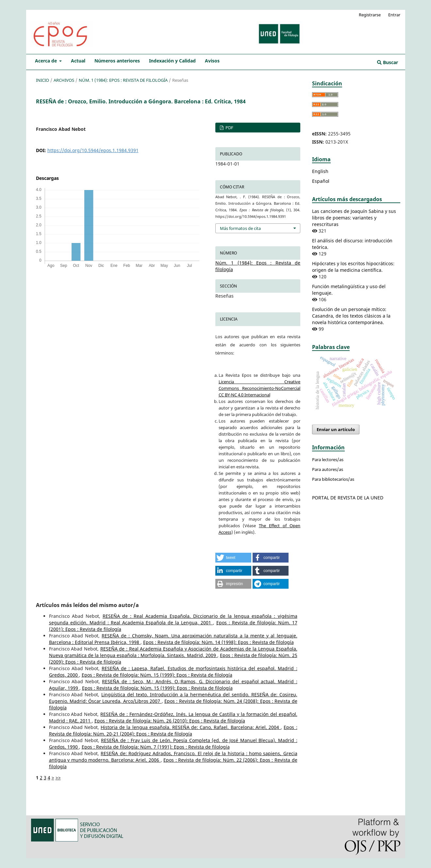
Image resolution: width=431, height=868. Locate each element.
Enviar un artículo (336, 429)
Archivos (64, 80)
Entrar (394, 15)
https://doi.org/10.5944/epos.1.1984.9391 (93, 150)
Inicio (42, 80)
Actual (78, 61)
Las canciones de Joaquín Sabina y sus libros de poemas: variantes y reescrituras (354, 218)
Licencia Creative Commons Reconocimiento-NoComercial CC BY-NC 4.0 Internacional (260, 388)
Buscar (388, 62)
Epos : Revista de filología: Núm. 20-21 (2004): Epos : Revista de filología (173, 730)
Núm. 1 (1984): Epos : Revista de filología (123, 80)
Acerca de (47, 61)
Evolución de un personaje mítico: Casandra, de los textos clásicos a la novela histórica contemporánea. (351, 316)
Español (321, 181)
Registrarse (370, 15)
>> (58, 778)
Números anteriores (117, 61)
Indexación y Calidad (172, 61)
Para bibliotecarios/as (333, 479)
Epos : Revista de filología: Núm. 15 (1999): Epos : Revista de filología (157, 675)
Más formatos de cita (240, 228)
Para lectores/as (328, 460)
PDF (229, 128)
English (320, 171)
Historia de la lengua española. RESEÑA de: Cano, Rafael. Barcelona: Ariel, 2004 (191, 727)
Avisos (212, 61)
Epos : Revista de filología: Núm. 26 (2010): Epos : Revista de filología (170, 721)
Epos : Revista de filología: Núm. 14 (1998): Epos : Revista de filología (218, 642)
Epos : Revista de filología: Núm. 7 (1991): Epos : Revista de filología (156, 747)
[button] (233, 558)
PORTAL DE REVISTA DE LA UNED (348, 498)
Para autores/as (328, 469)
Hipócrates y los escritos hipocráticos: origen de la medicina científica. (353, 267)
